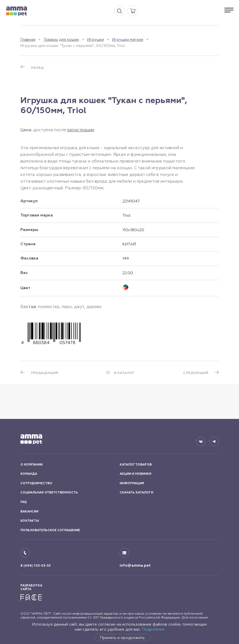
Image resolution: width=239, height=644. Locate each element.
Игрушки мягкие (128, 39)
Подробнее (153, 629)
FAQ (24, 502)
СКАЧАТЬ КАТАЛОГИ (136, 492)
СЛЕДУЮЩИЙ (196, 373)
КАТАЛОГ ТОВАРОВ (136, 465)
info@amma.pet (135, 566)
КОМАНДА (29, 474)
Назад (37, 68)
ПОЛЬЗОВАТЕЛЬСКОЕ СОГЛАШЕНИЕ (50, 530)
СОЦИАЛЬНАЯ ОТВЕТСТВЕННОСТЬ (49, 492)
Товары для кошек (61, 39)
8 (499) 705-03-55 (36, 566)
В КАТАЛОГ (124, 373)
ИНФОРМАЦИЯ (132, 483)
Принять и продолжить (122, 638)
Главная (28, 39)
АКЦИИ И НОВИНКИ (135, 474)
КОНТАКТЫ (30, 521)
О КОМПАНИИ (31, 465)
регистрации (81, 130)
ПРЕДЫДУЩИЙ (45, 373)
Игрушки (96, 39)
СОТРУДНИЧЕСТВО (36, 483)
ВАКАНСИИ (29, 511)
